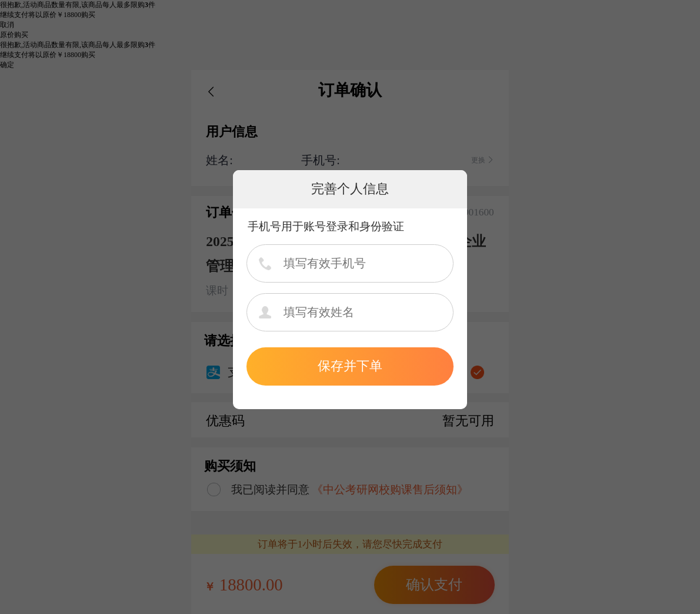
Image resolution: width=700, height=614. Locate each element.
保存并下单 (350, 366)
